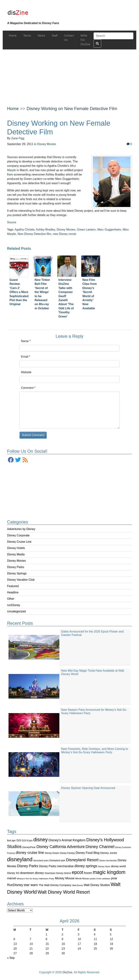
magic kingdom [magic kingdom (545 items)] (109, 872)
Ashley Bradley (45, 230)
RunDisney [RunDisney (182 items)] (15, 885)
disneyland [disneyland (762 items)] (20, 859)
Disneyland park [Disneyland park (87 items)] (57, 860)
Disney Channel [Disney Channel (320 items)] (100, 847)
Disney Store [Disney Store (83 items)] (104, 866)
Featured (13, 586)
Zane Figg (18, 138)
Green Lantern (86, 230)
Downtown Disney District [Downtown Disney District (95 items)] (58, 873)
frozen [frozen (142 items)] (88, 873)
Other (11, 599)
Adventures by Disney (21, 529)
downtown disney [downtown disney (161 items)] (32, 873)
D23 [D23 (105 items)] (19, 840)
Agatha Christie (25, 230)
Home (13, 109)
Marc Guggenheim (109, 230)
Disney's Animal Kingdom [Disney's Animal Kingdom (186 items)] (67, 840)
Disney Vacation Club (21, 580)
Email (26, 357)
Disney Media (16, 554)
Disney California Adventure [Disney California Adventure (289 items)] (61, 847)
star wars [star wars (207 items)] (31, 885)
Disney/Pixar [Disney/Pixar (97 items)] (29, 847)
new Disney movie (65, 234)
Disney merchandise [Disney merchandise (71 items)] (108, 860)
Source (12, 222)
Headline (13, 592)
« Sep (11, 958)
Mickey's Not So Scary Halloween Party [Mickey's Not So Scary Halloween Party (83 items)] (35, 879)
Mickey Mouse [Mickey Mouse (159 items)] (65, 878)
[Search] (113, 36)
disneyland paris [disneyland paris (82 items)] (41, 860)
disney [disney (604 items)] (41, 840)
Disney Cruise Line (19, 542)
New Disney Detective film (34, 234)
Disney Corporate (18, 535)
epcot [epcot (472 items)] (77, 872)
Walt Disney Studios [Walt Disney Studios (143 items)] (97, 885)
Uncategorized (16, 611)
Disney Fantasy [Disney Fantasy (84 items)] (67, 853)
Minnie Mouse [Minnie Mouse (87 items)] (82, 879)
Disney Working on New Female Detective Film (72, 109)
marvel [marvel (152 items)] (12, 878)
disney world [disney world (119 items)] (118, 866)
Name (26, 341)
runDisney (14, 605)
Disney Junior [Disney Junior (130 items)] (109, 853)
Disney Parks (16, 567)
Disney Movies (16, 561)
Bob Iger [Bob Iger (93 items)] (11, 841)
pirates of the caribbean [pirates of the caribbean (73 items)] (100, 879)
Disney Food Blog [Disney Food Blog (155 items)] (88, 853)
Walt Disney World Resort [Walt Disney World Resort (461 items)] (64, 892)
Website (26, 372)
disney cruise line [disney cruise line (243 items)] (30, 853)
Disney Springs (17, 573)
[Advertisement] (69, 75)
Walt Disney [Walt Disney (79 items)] (77, 885)
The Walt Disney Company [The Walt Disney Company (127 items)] (55, 885)
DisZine (67, 972)
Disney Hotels (16, 548)
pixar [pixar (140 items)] (114, 878)
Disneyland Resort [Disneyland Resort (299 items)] (82, 860)
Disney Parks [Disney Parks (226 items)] (28, 866)
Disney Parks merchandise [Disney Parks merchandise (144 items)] (56, 866)
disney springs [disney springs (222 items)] (86, 866)
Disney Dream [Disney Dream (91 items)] (52, 853)
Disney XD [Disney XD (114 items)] (13, 873)
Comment (28, 388)
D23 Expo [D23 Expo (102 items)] (27, 840)
